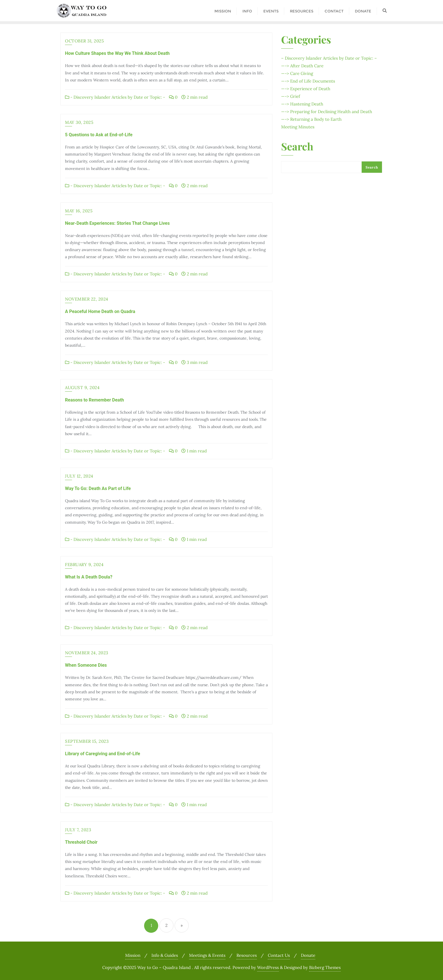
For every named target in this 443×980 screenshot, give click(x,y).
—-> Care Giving (297, 73)
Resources (247, 955)
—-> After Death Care (302, 66)
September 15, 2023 (87, 741)
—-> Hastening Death (302, 104)
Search (297, 147)
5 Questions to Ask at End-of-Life (99, 135)
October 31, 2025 (84, 41)
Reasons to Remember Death (95, 400)
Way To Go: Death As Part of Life (98, 488)
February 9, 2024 (84, 565)
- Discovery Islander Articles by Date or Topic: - (115, 97)
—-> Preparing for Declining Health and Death (327, 112)
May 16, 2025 (79, 211)
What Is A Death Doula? (89, 577)
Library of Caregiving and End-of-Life (103, 754)
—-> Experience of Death (306, 89)
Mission (133, 955)
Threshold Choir (81, 842)
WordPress (268, 967)
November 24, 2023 (87, 653)
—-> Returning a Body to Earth (311, 119)
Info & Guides (165, 955)
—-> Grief (291, 96)
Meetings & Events (207, 955)
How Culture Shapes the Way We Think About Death (117, 53)
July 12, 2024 (79, 476)
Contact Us (279, 955)
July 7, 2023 (78, 830)
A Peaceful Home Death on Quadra (100, 311)
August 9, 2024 (82, 388)
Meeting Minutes (298, 127)
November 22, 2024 (87, 299)
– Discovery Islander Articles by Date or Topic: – (329, 58)
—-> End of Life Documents (308, 81)
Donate (308, 955)
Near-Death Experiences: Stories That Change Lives (117, 223)
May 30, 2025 (79, 122)
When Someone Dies (86, 665)
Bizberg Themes (325, 967)
